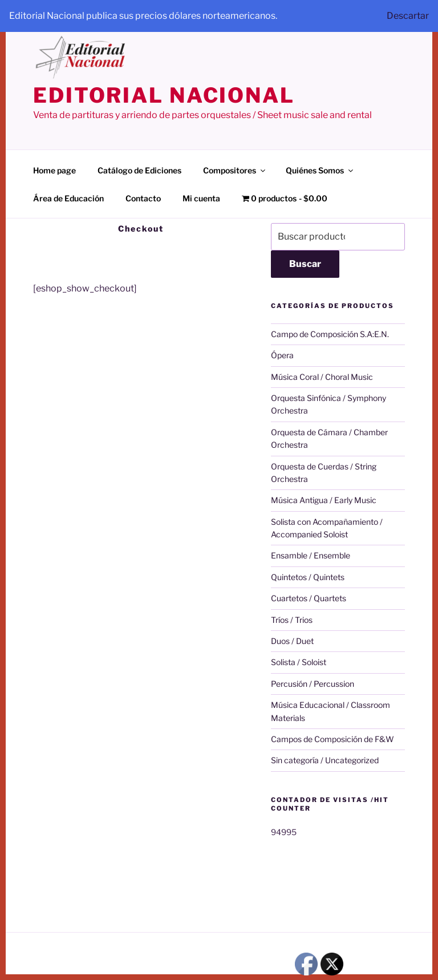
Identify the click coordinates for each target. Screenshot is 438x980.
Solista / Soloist (299, 662)
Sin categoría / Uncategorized (325, 760)
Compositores (235, 170)
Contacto (143, 198)
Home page (54, 170)
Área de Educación (68, 198)
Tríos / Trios (292, 620)
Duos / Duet (292, 641)
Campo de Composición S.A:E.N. (330, 334)
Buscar (305, 264)
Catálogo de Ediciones (139, 170)
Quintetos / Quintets (308, 577)
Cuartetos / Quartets (309, 598)
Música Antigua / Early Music (324, 500)
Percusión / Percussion (313, 684)
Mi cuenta (201, 198)
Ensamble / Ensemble (311, 555)
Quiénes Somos (320, 170)
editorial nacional (164, 95)
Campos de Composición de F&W (332, 739)
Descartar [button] (408, 16)
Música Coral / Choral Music (322, 377)
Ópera (282, 355)
